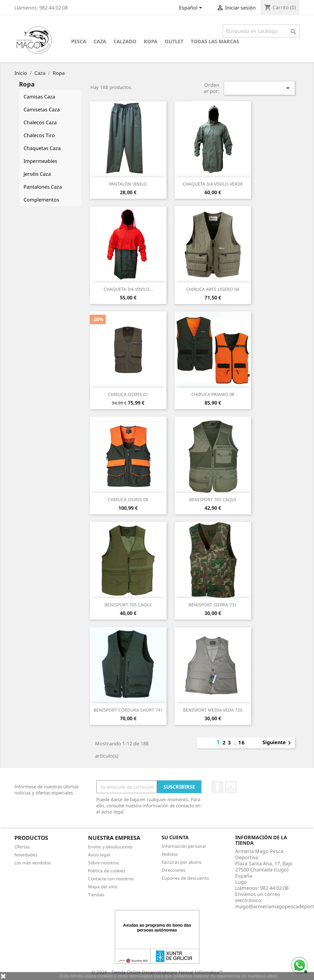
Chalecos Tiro (39, 135)
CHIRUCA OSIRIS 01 (128, 394)
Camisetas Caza (42, 110)
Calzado (125, 41)
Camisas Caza (39, 97)
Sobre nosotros (103, 863)
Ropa (151, 41)
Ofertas (22, 847)
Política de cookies (107, 871)
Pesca (79, 41)
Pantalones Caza (43, 187)
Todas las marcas (215, 41)
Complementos (41, 200)
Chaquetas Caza (42, 148)
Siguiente (278, 743)
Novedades (26, 855)
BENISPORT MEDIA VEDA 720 (213, 710)
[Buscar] (261, 31)
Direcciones (174, 870)
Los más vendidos (33, 863)
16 (242, 743)
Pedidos (170, 854)
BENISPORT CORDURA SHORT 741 (128, 710)
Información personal (184, 846)
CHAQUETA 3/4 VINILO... (128, 289)
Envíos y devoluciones (110, 847)
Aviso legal (99, 855)
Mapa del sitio (103, 887)
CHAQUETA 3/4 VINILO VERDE (213, 184)
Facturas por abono (182, 862)
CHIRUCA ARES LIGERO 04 (213, 289)
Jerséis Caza (37, 174)
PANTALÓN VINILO (128, 184)
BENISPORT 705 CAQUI (128, 605)
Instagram (231, 787)
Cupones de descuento (185, 878)
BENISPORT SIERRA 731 (213, 605)
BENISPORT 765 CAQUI (213, 500)
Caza (100, 41)
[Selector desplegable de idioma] (192, 8)
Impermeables (40, 161)
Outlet (174, 41)
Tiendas (96, 895)
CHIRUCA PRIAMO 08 (213, 394)
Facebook (217, 787)
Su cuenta (175, 837)
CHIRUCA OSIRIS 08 (128, 500)
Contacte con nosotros (111, 879)
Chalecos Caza (40, 122)
